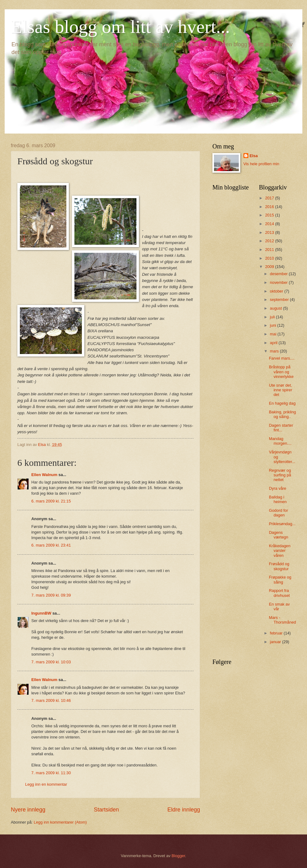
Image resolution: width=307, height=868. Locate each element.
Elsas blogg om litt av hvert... (120, 27)
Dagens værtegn (278, 535)
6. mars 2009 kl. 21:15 (51, 501)
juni (274, 325)
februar (277, 633)
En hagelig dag (282, 403)
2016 (270, 207)
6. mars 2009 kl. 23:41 (51, 545)
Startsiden (106, 810)
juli (273, 317)
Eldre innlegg (184, 810)
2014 (270, 224)
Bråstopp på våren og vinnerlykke (281, 372)
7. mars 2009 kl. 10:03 (51, 662)
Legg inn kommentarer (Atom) (60, 822)
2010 (270, 258)
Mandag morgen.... (280, 441)
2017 (270, 198)
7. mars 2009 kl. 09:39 (51, 595)
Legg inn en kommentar (46, 784)
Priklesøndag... (282, 524)
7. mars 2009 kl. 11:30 (51, 773)
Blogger (178, 856)
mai (274, 334)
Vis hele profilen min (261, 164)
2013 (270, 232)
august (276, 308)
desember (279, 274)
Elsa (254, 156)
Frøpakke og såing (280, 579)
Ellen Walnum (44, 475)
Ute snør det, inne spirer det (280, 390)
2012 (270, 241)
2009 (270, 267)
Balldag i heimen (278, 499)
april (274, 343)
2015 (270, 215)
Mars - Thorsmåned (282, 620)
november (279, 282)
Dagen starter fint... (281, 428)
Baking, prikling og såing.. (282, 414)
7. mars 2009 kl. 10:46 (51, 700)
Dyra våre (278, 488)
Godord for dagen (278, 513)
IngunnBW (41, 613)
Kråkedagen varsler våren (280, 551)
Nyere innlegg (28, 810)
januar (276, 642)
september (280, 300)
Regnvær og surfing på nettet (280, 475)
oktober (277, 291)
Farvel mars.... (282, 358)
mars (275, 351)
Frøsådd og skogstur (279, 566)
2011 (270, 250)
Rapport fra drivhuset (279, 593)
